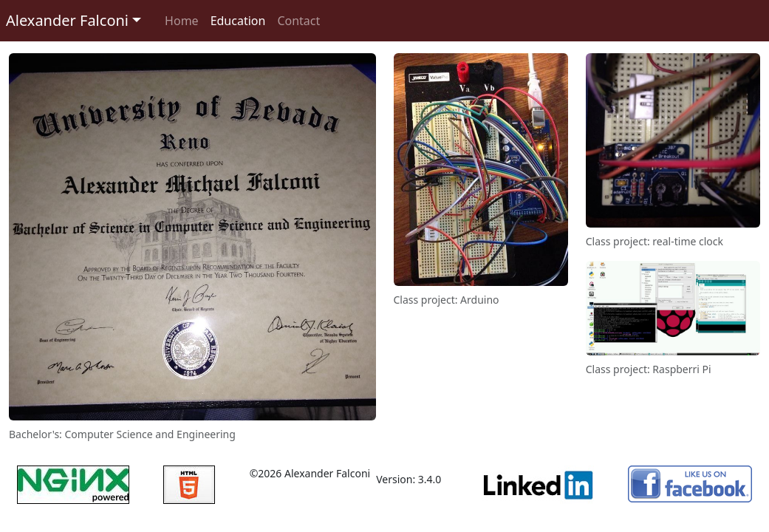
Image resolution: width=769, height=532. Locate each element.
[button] (74, 21)
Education (238, 21)
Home (182, 21)
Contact (298, 21)
